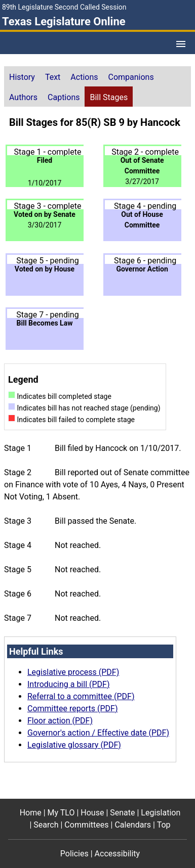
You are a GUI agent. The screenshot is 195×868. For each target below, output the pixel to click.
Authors (23, 97)
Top (164, 825)
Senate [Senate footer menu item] (122, 813)
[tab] (22, 76)
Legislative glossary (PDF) (74, 745)
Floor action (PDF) (60, 721)
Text (53, 77)
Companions (131, 77)
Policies (74, 854)
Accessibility (118, 854)
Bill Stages (109, 97)
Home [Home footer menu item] (31, 813)
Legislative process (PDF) (73, 672)
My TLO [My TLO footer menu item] (61, 813)
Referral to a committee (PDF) (81, 696)
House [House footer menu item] (92, 813)
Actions (84, 77)
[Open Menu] (181, 44)
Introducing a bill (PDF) (69, 684)
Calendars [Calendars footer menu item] (133, 825)
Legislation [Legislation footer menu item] (161, 813)
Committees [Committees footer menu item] (86, 825)
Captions (64, 97)
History (22, 77)
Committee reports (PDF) (73, 709)
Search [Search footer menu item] (46, 825)
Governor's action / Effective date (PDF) (98, 733)
